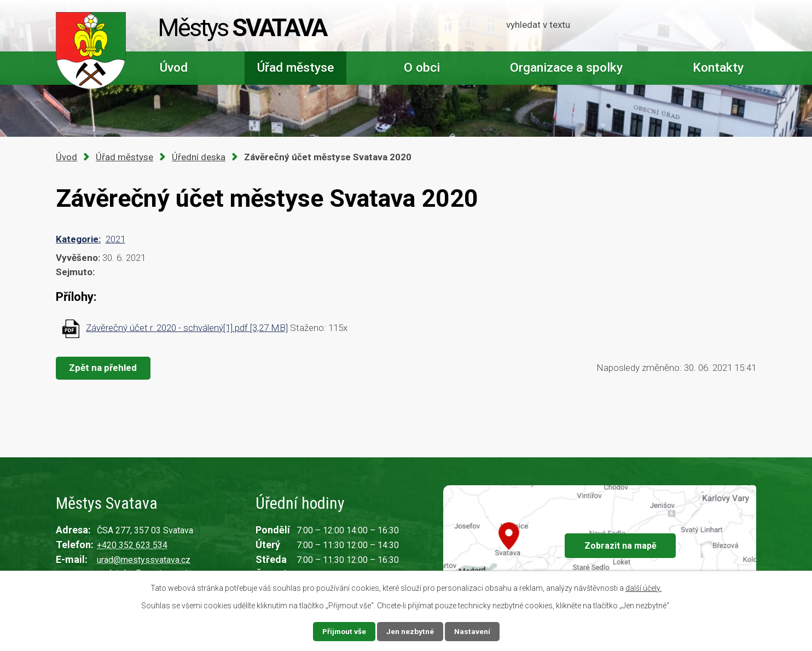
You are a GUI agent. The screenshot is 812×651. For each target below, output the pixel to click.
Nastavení (473, 631)
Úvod (174, 68)
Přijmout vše (344, 631)
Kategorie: (78, 239)
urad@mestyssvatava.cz (144, 560)
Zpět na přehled (104, 368)
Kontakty (718, 68)
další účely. (643, 588)
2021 (115, 239)
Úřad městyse (295, 68)
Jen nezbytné (411, 631)
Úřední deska (199, 157)
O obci (422, 68)
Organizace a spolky (566, 68)
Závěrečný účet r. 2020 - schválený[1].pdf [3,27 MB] (187, 328)
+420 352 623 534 (132, 545)
